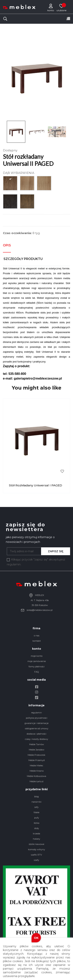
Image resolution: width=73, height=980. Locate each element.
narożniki (36, 802)
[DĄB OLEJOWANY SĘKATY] (44, 184)
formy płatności (37, 667)
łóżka (37, 823)
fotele (36, 812)
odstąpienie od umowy (37, 728)
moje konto (37, 656)
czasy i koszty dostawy (36, 739)
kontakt (37, 641)
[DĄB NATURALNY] (27, 184)
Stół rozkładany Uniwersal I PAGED (36, 485)
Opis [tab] (7, 245)
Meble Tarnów (37, 744)
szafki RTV (36, 855)
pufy (37, 818)
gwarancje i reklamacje (36, 723)
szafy (36, 860)
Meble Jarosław (37, 750)
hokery (36, 839)
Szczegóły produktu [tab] (23, 259)
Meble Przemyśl (37, 760)
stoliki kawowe (36, 844)
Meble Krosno (37, 771)
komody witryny (36, 849)
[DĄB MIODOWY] (10, 184)
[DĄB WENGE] (10, 202)
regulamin (36, 713)
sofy (36, 807)
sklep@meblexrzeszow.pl (37, 610)
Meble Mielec (36, 766)
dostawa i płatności (36, 734)
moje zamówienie (37, 661)
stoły (37, 828)
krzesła (36, 834)
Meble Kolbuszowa (36, 776)
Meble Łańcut (36, 781)
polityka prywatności (37, 718)
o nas (37, 636)
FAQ (36, 672)
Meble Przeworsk (36, 755)
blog (36, 797)
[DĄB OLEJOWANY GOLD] (27, 202)
